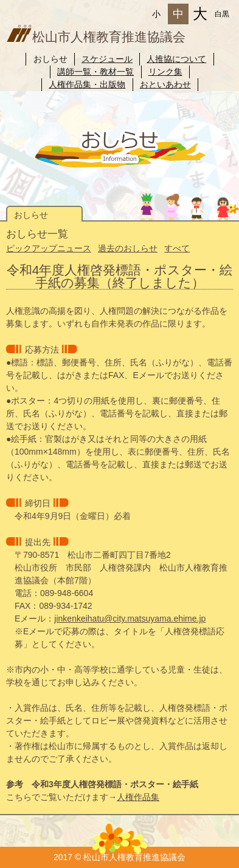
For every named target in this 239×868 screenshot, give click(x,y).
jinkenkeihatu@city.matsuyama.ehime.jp (130, 619)
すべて (177, 248)
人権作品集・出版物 (87, 84)
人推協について (176, 59)
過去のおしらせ (128, 248)
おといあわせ (165, 84)
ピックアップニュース (49, 248)
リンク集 (165, 72)
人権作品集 (138, 797)
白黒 (222, 14)
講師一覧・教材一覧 (95, 72)
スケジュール (107, 59)
